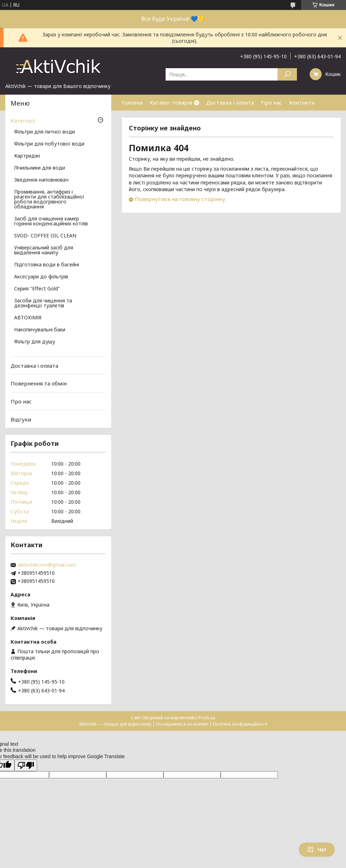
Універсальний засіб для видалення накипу (44, 250)
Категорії (23, 120)
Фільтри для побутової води (49, 144)
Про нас (272, 102)
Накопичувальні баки (40, 330)
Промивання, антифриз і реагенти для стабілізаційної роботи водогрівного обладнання (49, 200)
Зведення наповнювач (41, 180)
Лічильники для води (40, 168)
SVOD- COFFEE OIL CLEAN (45, 236)
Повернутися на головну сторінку (180, 199)
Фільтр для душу (35, 342)
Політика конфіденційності (240, 724)
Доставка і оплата (230, 102)
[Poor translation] (26, 765)
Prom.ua (207, 718)
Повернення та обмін (39, 383)
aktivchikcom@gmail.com (47, 565)
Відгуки (21, 419)
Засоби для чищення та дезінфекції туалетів (43, 303)
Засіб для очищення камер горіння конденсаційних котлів (51, 222)
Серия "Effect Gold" (37, 289)
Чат (317, 850)
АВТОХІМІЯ (28, 318)
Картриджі (27, 156)
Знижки (132, 118)
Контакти (302, 102)
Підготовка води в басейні (47, 265)
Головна (132, 102)
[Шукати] (287, 74)
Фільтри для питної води (44, 132)
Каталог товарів (171, 102)
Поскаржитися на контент (182, 724)
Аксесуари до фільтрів (41, 277)
